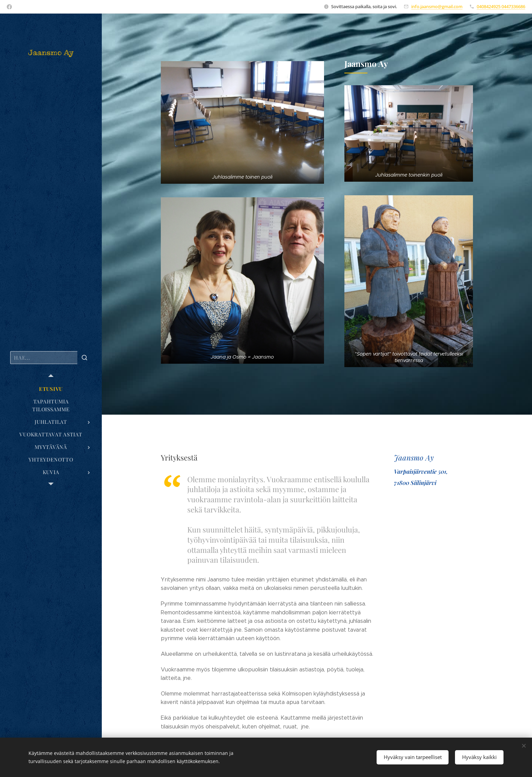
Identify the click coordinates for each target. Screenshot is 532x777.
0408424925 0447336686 (501, 6)
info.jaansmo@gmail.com (437, 6)
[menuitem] (51, 389)
